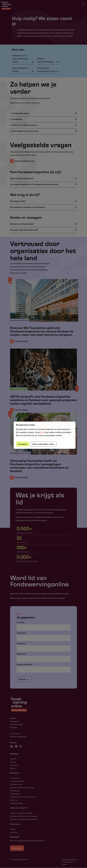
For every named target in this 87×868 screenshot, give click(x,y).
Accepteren (23, 444)
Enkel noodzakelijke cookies (44, 444)
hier (43, 432)
